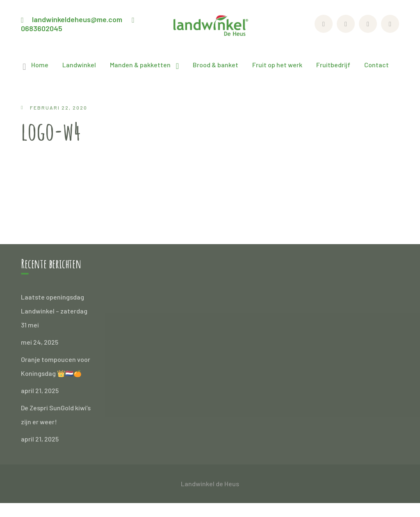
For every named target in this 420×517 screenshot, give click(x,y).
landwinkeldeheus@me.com (77, 19)
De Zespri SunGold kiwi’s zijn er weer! (56, 415)
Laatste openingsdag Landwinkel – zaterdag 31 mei (54, 311)
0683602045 (42, 28)
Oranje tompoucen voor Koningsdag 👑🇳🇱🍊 (56, 366)
